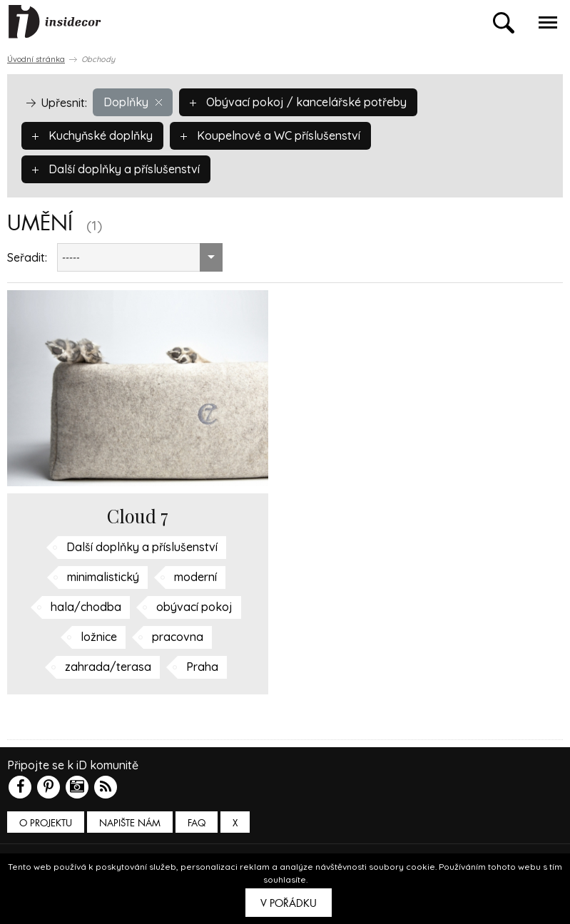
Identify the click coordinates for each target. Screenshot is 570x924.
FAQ (197, 823)
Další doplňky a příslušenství (116, 169)
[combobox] (140, 257)
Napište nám (130, 823)
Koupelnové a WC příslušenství (270, 135)
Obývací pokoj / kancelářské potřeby (298, 102)
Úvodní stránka (36, 59)
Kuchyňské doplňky (92, 135)
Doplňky (133, 102)
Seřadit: (27, 257)
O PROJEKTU (46, 823)
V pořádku (289, 903)
